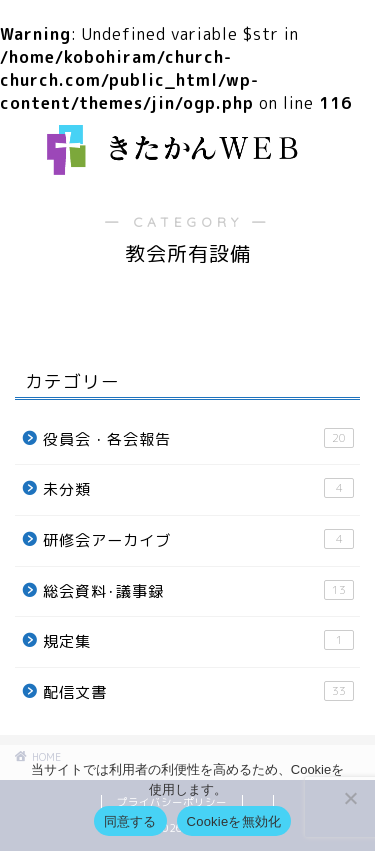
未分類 (198, 489)
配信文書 (198, 692)
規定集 (198, 641)
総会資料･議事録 (198, 591)
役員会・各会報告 (198, 439)
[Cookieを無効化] (350, 798)
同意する (130, 821)
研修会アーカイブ (198, 540)
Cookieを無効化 (234, 821)
